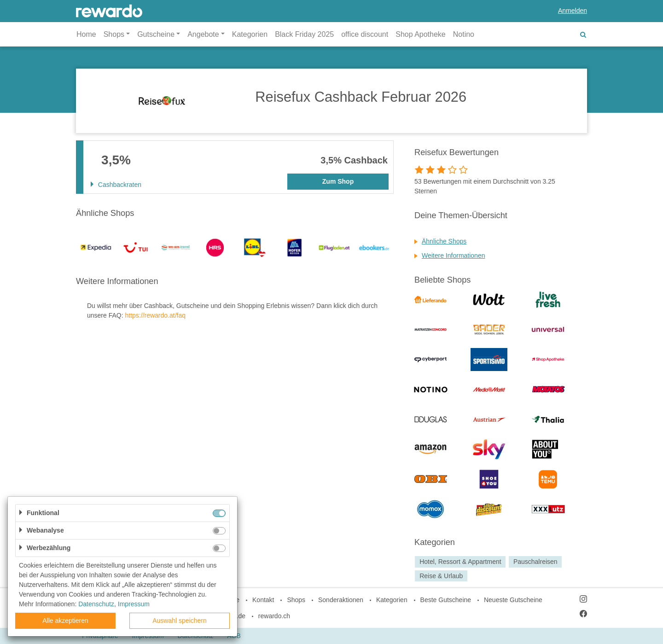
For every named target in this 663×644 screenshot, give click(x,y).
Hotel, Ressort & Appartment (460, 562)
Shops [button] (114, 34)
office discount (365, 34)
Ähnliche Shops (444, 241)
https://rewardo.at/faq (155, 315)
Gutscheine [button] (156, 34)
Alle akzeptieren (65, 621)
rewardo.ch (274, 616)
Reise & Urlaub (441, 576)
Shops (296, 600)
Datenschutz (96, 604)
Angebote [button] (203, 34)
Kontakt (263, 600)
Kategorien (250, 34)
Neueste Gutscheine (513, 600)
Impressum (134, 604)
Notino (464, 34)
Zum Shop (338, 181)
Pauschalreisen (535, 562)
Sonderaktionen (341, 600)
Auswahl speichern (180, 621)
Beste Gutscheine (446, 600)
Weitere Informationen (453, 255)
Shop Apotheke (421, 34)
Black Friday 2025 (304, 34)
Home (86, 34)
